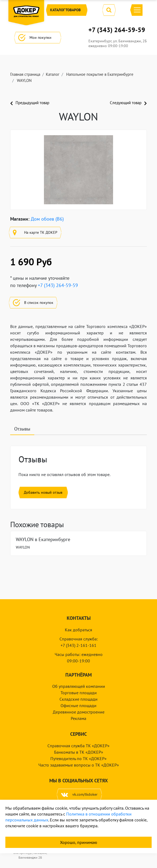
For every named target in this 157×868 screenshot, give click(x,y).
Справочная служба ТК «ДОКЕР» (78, 746)
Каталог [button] (67, 10)
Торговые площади (79, 693)
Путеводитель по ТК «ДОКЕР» (78, 758)
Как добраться (78, 630)
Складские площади (78, 699)
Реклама (78, 718)
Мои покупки (38, 38)
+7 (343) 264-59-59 (117, 30)
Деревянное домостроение (79, 712)
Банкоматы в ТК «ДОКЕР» (79, 752)
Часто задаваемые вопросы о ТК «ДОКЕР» (79, 765)
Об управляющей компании (79, 686)
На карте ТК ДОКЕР (35, 233)
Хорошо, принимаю (79, 842)
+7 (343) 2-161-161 (78, 645)
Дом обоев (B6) (47, 219)
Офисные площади (78, 705)
